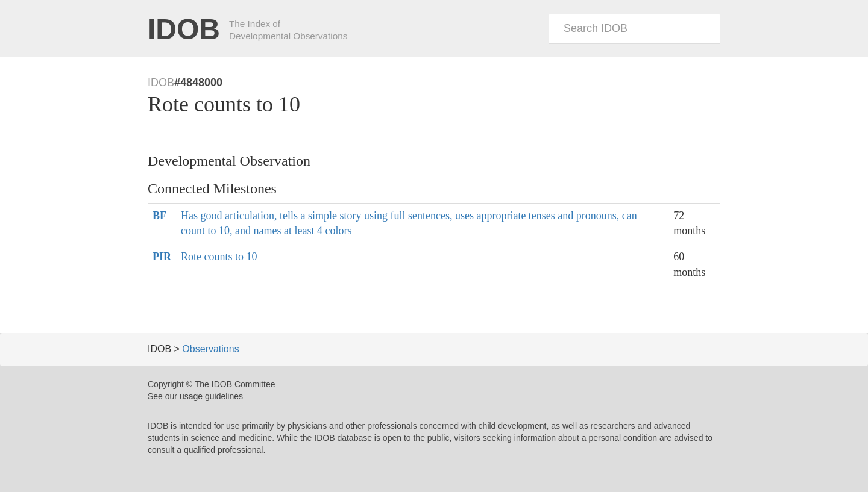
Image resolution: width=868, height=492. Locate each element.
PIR (162, 257)
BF (159, 216)
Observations (210, 349)
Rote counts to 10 (219, 257)
